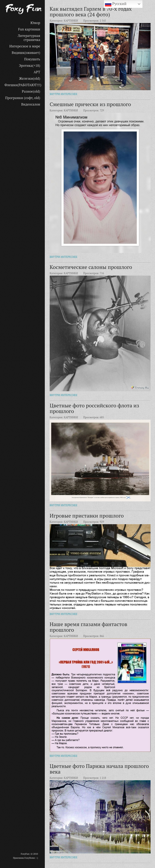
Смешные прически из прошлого (90, 104)
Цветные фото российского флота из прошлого (94, 408)
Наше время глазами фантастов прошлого (88, 627)
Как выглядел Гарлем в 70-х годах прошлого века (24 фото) (91, 12)
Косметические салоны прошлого (91, 267)
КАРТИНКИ (71, 21)
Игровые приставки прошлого (87, 516)
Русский (116, 4)
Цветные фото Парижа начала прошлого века (99, 769)
